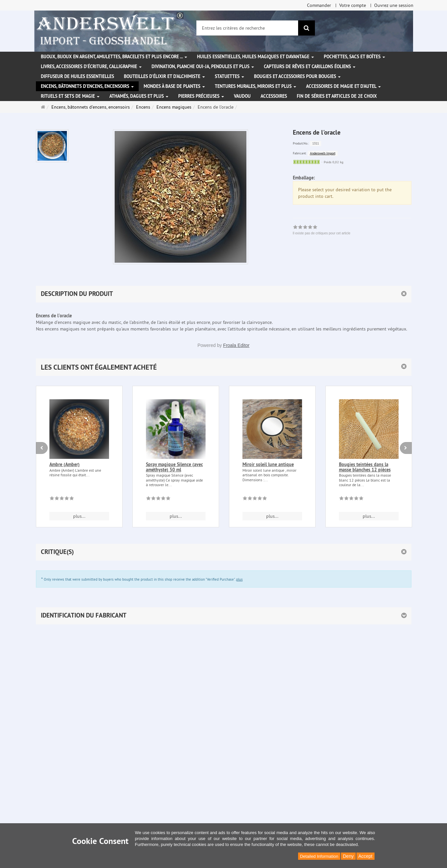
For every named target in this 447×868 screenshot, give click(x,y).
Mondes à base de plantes (174, 86)
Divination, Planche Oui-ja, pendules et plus (203, 66)
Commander (319, 5)
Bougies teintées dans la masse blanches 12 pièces (365, 467)
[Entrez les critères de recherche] (247, 28)
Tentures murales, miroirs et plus (255, 86)
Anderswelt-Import (323, 153)
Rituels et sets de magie (70, 96)
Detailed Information (319, 856)
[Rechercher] (307, 28)
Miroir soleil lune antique (268, 464)
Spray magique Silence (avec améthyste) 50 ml (174, 467)
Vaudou (242, 96)
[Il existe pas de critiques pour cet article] (62, 499)
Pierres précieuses (201, 96)
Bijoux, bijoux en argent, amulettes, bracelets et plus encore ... (114, 57)
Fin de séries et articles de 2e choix (337, 96)
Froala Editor (236, 345)
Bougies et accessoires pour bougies (297, 76)
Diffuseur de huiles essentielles (77, 76)
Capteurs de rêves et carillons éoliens (310, 66)
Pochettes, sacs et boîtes (354, 57)
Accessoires (274, 96)
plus (239, 579)
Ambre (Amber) (65, 464)
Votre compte (353, 5)
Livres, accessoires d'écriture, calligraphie (91, 66)
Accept (365, 856)
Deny (348, 856)
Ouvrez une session (394, 5)
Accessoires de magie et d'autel (343, 86)
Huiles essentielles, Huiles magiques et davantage (255, 57)
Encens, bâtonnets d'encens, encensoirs (87, 86)
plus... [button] (79, 516)
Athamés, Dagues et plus (139, 96)
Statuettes (229, 76)
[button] (224, 367)
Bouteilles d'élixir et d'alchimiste (164, 76)
